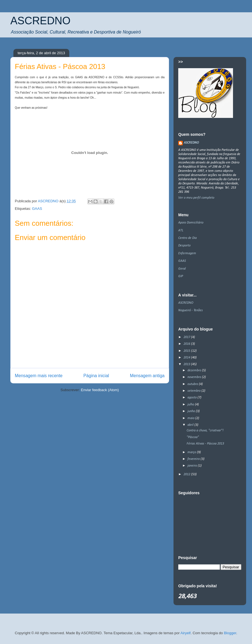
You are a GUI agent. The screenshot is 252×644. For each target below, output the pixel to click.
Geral (182, 269)
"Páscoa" (193, 437)
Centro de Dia (187, 238)
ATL (181, 230)
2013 (187, 364)
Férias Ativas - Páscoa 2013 (205, 444)
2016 (187, 344)
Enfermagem (187, 253)
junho (192, 411)
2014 (187, 358)
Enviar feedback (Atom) (100, 390)
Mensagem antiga (147, 376)
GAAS (37, 209)
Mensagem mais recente (39, 376)
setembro (194, 391)
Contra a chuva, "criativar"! (205, 431)
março (192, 452)
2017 (187, 337)
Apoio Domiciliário (191, 223)
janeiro (193, 466)
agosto (192, 398)
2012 (187, 474)
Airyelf (186, 633)
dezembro (195, 370)
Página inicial (96, 376)
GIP (181, 276)
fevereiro (194, 459)
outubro (193, 384)
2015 (187, 351)
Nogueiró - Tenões (191, 310)
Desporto (184, 246)
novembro (195, 377)
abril (191, 425)
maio (191, 418)
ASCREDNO (40, 21)
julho (191, 405)
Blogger (230, 633)
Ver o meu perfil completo (196, 198)
